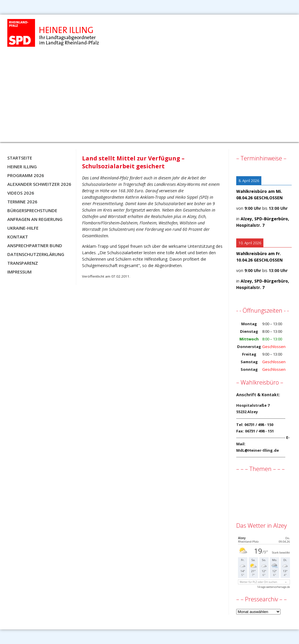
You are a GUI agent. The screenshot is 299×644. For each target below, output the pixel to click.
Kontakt (18, 237)
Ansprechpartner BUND (35, 245)
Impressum (19, 272)
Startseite (20, 158)
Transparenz (23, 263)
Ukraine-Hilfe (23, 228)
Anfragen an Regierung (35, 219)
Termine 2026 (22, 202)
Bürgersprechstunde (32, 210)
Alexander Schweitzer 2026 (39, 184)
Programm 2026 (26, 175)
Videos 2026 (21, 193)
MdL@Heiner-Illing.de (258, 450)
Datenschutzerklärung (36, 254)
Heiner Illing (22, 167)
